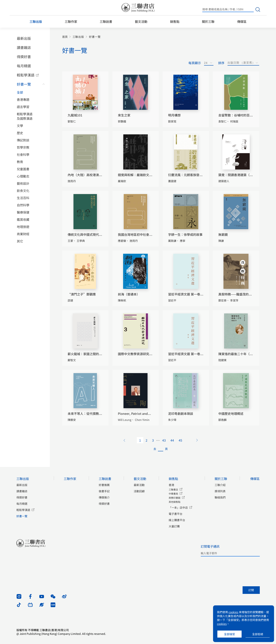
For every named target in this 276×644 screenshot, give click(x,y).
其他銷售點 (175, 502)
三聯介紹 (220, 485)
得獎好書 (24, 57)
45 (180, 440)
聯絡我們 (220, 497)
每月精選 (24, 66)
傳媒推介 (104, 497)
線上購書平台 (177, 520)
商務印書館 (175, 498)
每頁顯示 (195, 63)
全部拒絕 (258, 634)
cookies (233, 612)
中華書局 (173, 494)
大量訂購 (174, 526)
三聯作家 (71, 21)
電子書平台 (176, 514)
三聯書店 (173, 489)
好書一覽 (24, 84)
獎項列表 (220, 491)
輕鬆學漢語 (26, 75)
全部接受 (229, 634)
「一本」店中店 (178, 507)
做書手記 (104, 491)
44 (172, 440)
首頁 (65, 37)
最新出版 (24, 38)
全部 (20, 92)
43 (164, 440)
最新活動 (139, 485)
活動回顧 (139, 491)
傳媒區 (242, 21)
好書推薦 (104, 485)
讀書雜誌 (24, 47)
